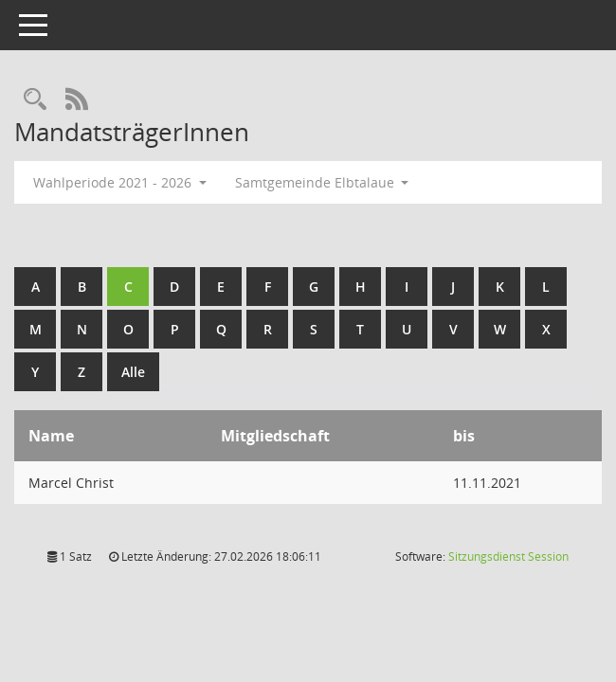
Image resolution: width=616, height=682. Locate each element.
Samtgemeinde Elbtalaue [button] (322, 182)
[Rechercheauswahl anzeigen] (35, 100)
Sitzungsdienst (508, 556)
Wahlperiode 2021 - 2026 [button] (120, 182)
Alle (133, 372)
